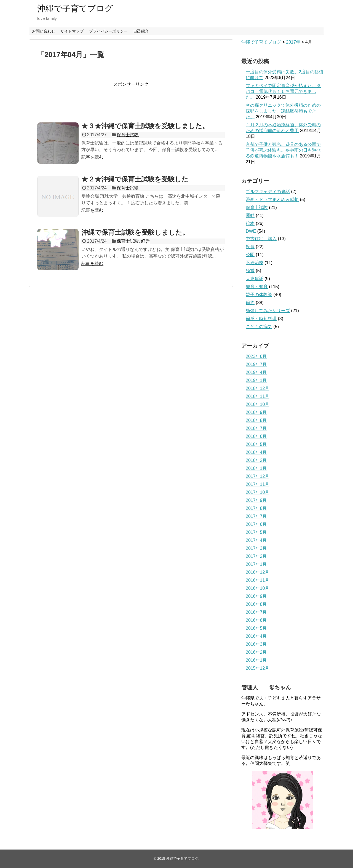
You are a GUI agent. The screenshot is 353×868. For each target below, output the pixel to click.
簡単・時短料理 (261, 319)
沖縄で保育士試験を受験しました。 (135, 232)
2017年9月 (256, 500)
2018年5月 (256, 444)
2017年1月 (256, 564)
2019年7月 (256, 364)
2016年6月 (256, 620)
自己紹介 (141, 31)
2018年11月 (257, 396)
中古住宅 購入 (261, 239)
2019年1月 (256, 380)
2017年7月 (256, 516)
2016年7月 (256, 612)
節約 (250, 303)
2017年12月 (257, 476)
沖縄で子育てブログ (75, 8)
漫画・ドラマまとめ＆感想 (272, 199)
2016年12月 (257, 572)
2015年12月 (257, 668)
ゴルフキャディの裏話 (268, 191)
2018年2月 (256, 460)
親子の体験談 (259, 295)
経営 (146, 241)
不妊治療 (255, 263)
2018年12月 (257, 388)
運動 (250, 215)
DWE (251, 231)
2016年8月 (256, 604)
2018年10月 (257, 404)
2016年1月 (256, 660)
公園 (250, 255)
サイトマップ (72, 31)
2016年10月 (257, 588)
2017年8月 (256, 508)
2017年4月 (256, 540)
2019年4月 (256, 372)
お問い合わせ (44, 31)
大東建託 (255, 279)
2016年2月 (256, 652)
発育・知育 (257, 287)
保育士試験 (128, 135)
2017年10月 (257, 492)
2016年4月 (256, 636)
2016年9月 (256, 596)
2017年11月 (257, 484)
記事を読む (92, 157)
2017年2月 (256, 556)
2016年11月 (257, 580)
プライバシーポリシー (108, 31)
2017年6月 (256, 524)
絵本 (250, 223)
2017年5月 (256, 532)
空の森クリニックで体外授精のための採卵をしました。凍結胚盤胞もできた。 (283, 111)
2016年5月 (256, 628)
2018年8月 (256, 420)
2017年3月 (256, 548)
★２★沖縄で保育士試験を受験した (135, 179)
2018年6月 (256, 436)
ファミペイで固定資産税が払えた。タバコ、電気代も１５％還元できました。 (283, 91)
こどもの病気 (259, 327)
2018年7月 (256, 428)
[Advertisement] (138, 100)
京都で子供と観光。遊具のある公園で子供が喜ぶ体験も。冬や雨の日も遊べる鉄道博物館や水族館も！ (283, 150)
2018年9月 (256, 412)
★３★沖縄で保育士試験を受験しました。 (145, 126)
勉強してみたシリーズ (268, 311)
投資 (250, 247)
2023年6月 (256, 356)
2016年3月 (256, 644)
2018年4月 (256, 452)
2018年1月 (256, 468)
